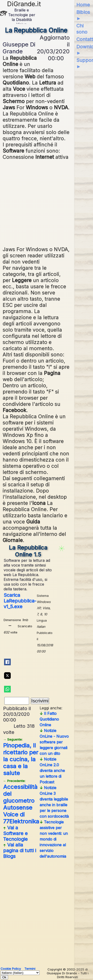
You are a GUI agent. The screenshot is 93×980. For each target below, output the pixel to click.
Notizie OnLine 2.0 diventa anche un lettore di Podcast (52, 771)
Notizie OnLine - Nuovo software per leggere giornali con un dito (54, 742)
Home (83, 5)
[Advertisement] (48, 202)
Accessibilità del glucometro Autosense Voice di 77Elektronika (21, 802)
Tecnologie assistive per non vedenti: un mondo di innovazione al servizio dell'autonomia (54, 839)
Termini (30, 969)
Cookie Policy (11, 969)
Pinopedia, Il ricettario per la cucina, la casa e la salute (21, 757)
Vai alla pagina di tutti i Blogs (20, 851)
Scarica (20, 601)
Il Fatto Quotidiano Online (49, 719)
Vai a (15, 833)
